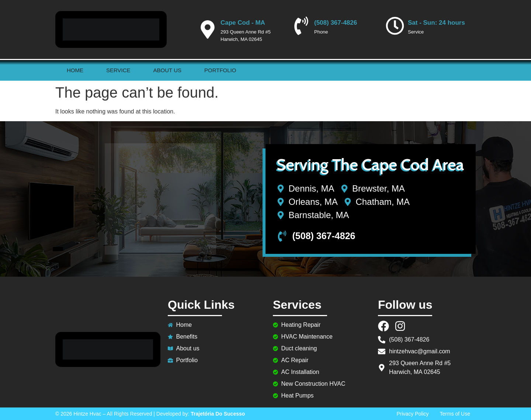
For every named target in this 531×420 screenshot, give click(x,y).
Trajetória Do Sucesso (218, 414)
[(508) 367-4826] (301, 26)
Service (118, 70)
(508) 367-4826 (336, 23)
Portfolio (220, 70)
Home (75, 70)
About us (167, 70)
